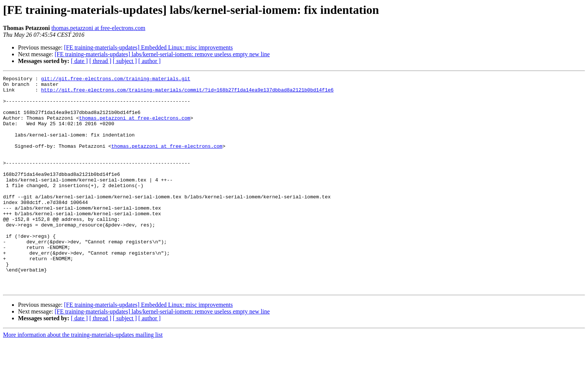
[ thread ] (100, 61)
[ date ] (79, 61)
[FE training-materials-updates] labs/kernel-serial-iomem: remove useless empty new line (162, 54)
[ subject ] (125, 61)
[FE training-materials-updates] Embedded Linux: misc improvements (148, 47)
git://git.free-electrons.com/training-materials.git (115, 79)
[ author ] (150, 61)
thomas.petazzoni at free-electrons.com (98, 28)
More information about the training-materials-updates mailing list (83, 377)
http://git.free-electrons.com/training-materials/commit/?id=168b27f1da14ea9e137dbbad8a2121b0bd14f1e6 (187, 93)
